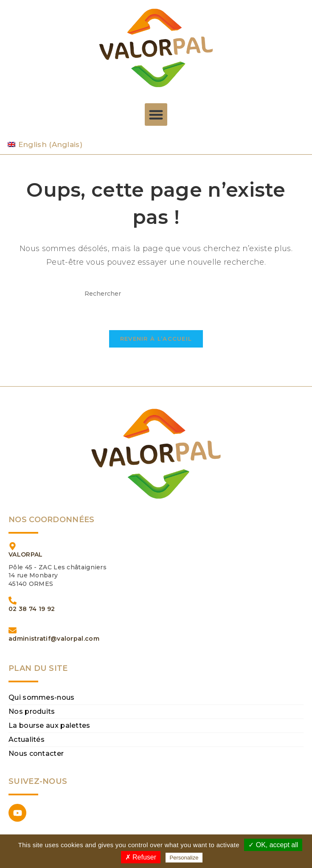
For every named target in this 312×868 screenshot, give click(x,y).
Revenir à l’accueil (156, 339)
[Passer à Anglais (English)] (45, 145)
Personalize (184, 858)
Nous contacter (36, 753)
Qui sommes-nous (42, 697)
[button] (156, 115)
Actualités (27, 739)
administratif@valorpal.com (54, 639)
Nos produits (32, 711)
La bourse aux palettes (49, 725)
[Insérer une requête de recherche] (156, 294)
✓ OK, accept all (273, 845)
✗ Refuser (141, 857)
